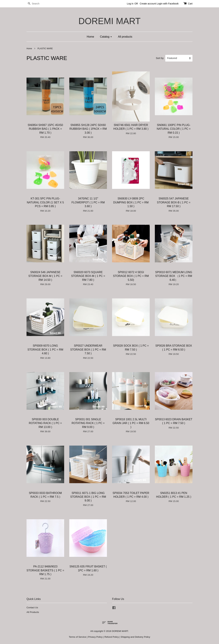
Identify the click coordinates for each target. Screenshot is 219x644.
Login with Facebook (168, 4)
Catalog (106, 37)
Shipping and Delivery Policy (135, 637)
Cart (190, 4)
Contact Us (32, 608)
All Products (33, 612)
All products (125, 37)
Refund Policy (112, 637)
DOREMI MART (109, 21)
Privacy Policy (95, 637)
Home (90, 37)
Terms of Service (77, 637)
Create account (148, 4)
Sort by (160, 58)
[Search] (37, 4)
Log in (130, 4)
